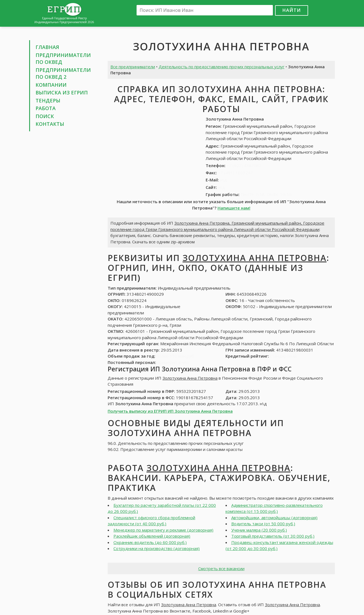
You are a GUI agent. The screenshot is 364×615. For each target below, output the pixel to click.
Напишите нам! (234, 208)
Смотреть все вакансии (221, 568)
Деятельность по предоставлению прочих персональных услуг (222, 67)
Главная (47, 47)
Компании (51, 85)
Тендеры (48, 100)
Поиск (45, 116)
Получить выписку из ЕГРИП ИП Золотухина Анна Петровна (170, 411)
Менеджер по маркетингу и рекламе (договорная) (163, 530)
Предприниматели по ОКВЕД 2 (63, 74)
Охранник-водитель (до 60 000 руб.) (150, 542)
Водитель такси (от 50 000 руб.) (263, 524)
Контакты (50, 124)
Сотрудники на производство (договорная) (157, 548)
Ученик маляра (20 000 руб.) (259, 530)
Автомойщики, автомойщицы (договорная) (274, 518)
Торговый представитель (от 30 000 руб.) (273, 536)
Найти (292, 10)
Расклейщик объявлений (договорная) (152, 536)
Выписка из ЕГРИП (62, 92)
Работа (46, 108)
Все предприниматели (133, 67)
